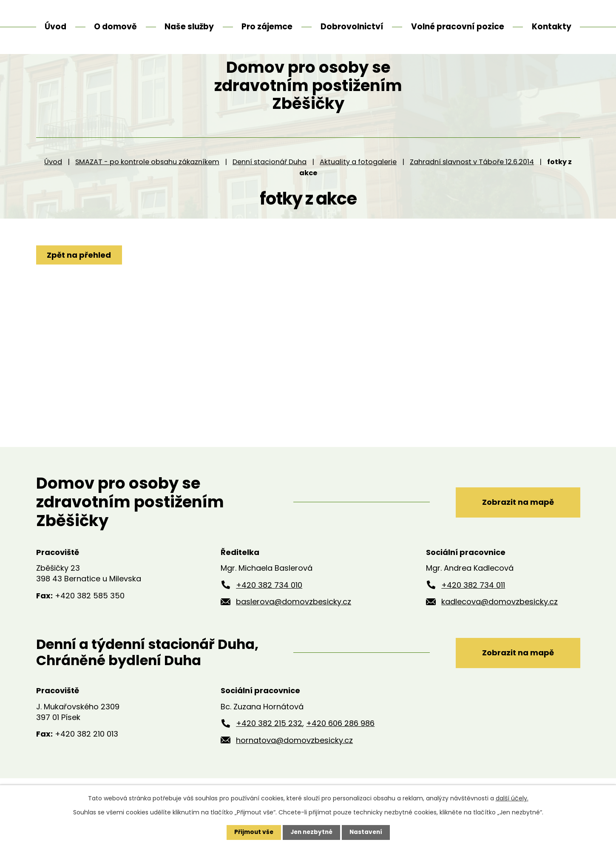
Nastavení (368, 832)
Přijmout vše (252, 832)
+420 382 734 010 (269, 606)
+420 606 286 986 (340, 744)
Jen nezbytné (311, 832)
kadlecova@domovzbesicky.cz (500, 623)
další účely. (512, 798)
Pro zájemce (267, 27)
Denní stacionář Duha (270, 183)
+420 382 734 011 (473, 606)
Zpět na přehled (80, 276)
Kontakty (552, 27)
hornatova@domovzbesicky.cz (294, 761)
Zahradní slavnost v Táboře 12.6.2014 (472, 183)
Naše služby (189, 27)
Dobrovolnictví (352, 27)
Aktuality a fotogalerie (358, 183)
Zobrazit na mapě (515, 523)
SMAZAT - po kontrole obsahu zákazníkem (147, 183)
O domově (115, 27)
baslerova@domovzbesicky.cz (294, 623)
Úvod (53, 183)
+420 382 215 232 (269, 744)
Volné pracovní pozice (458, 27)
